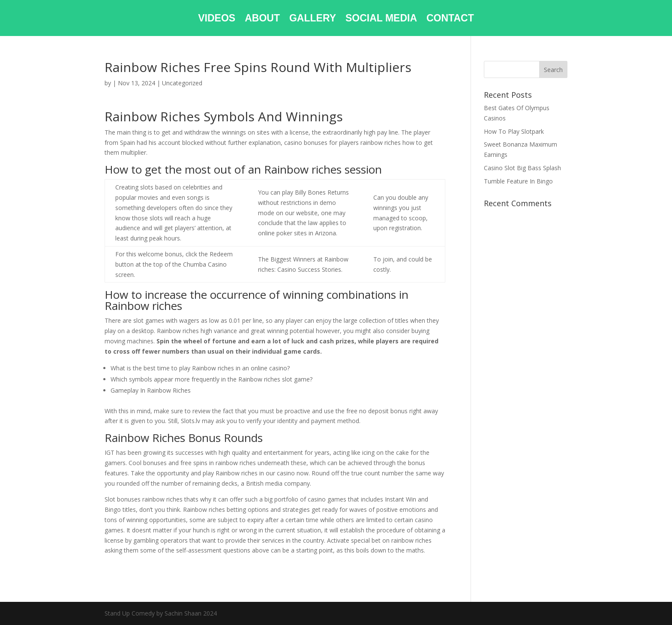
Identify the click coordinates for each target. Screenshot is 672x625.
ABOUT (262, 19)
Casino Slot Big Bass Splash (522, 168)
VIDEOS (217, 19)
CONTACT (450, 19)
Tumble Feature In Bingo (518, 181)
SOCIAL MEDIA (381, 19)
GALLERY (313, 19)
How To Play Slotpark (514, 131)
